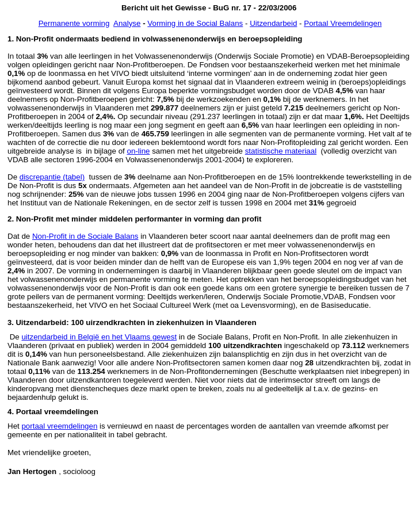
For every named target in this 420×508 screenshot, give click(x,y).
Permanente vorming (74, 23)
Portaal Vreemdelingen (343, 23)
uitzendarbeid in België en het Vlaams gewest (99, 337)
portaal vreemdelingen (59, 426)
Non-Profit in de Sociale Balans (85, 236)
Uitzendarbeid (273, 23)
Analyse (127, 23)
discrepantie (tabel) (52, 177)
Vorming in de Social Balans (195, 23)
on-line (138, 151)
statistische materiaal (281, 151)
